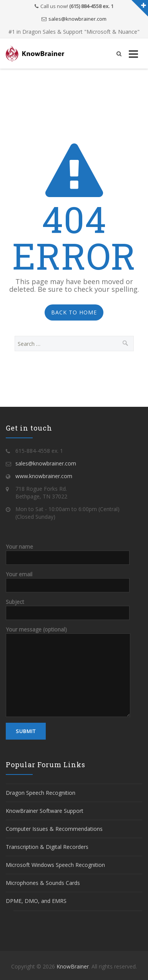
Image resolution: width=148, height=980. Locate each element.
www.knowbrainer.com (44, 476)
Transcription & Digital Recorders (47, 847)
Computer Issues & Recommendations (54, 829)
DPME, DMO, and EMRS (36, 901)
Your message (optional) (68, 652)
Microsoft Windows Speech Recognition (55, 865)
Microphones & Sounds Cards (43, 883)
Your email (68, 579)
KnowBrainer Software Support (45, 811)
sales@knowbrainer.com (77, 19)
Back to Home (74, 312)
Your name (68, 552)
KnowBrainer (73, 966)
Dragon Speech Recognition (41, 793)
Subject (68, 607)
